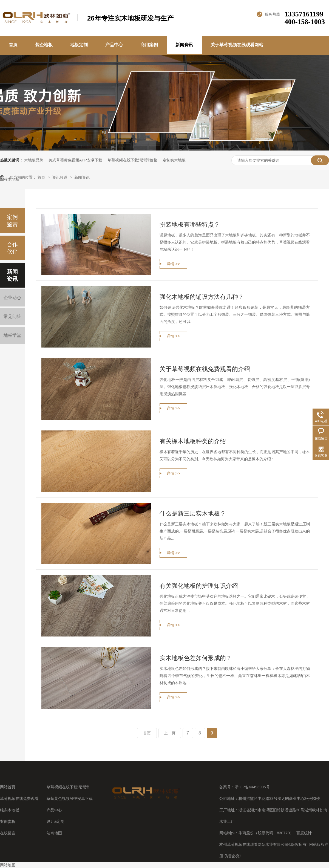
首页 (13, 45)
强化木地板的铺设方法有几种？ (202, 297)
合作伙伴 (12, 248)
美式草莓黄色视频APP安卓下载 (75, 160)
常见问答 (12, 316)
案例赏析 (8, 821)
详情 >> (173, 264)
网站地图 (8, 865)
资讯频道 (60, 177)
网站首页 (8, 787)
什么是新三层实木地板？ (193, 513)
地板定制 (79, 45)
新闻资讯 (184, 45)
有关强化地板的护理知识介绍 (199, 586)
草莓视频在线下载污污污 (68, 787)
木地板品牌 (34, 160)
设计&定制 (56, 821)
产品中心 (114, 45)
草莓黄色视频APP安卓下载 (70, 798)
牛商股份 (246, 833)
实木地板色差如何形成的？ (196, 658)
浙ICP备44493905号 (252, 787)
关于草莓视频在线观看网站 (237, 45)
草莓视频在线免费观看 (19, 798)
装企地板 (44, 45)
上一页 (170, 733)
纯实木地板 (10, 810)
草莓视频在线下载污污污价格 (132, 160)
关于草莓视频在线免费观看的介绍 (205, 369)
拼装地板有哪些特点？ (190, 225)
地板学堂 (12, 335)
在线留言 (8, 833)
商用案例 (149, 45)
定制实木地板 (174, 160)
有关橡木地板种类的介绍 (193, 441)
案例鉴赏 (12, 221)
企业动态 (12, 298)
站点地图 (54, 833)
